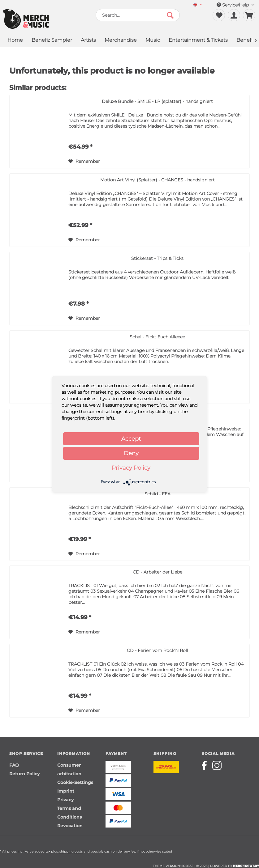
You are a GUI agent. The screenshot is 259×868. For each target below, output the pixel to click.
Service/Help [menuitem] (235, 5)
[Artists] (88, 41)
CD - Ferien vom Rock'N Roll (158, 650)
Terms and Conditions (69, 813)
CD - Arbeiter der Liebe (158, 572)
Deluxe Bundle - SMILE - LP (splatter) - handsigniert (157, 101)
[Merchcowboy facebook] (206, 765)
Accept (131, 439)
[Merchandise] (121, 41)
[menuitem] (198, 5)
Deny (131, 453)
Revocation (70, 826)
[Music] (153, 41)
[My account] (234, 15)
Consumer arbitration (69, 769)
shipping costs (71, 851)
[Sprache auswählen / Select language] (198, 5)
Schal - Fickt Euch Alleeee (157, 337)
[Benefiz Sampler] (52, 41)
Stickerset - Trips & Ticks (157, 258)
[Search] (170, 15)
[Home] (15, 41)
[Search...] (138, 15)
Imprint (66, 791)
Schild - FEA (158, 494)
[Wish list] (219, 15)
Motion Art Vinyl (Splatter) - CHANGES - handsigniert (158, 180)
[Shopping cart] (249, 15)
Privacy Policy (131, 468)
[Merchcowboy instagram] (217, 765)
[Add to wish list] (84, 161)
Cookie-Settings (75, 782)
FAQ (14, 765)
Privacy (65, 800)
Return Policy (24, 774)
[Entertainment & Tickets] (198, 41)
